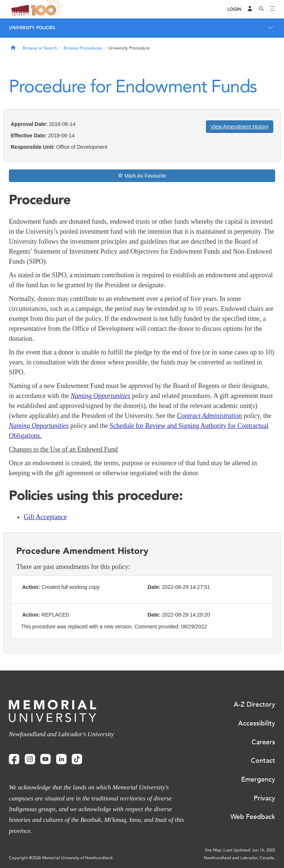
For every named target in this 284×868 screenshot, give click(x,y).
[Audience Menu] (250, 9)
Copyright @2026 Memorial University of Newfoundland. (61, 858)
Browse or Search (40, 48)
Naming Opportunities (39, 426)
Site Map (213, 850)
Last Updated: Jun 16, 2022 (250, 850)
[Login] (234, 9)
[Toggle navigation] (273, 9)
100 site (48, 9)
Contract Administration (209, 416)
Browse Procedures (83, 48)
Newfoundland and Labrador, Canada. (239, 858)
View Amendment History (240, 127)
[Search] (261, 9)
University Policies (32, 28)
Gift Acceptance (45, 517)
